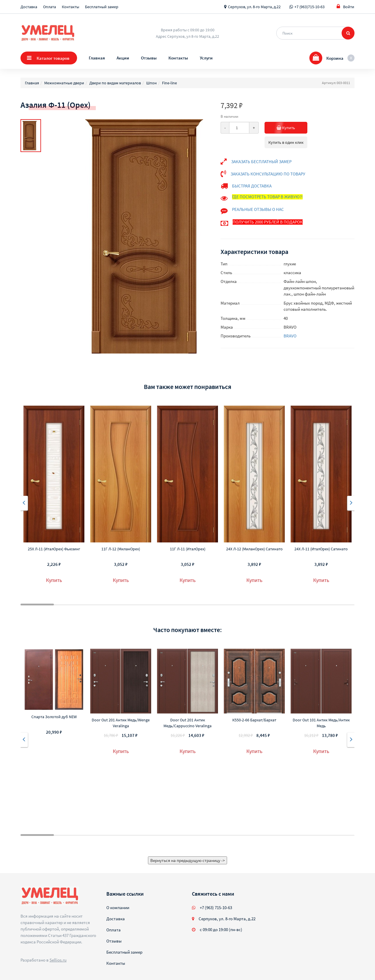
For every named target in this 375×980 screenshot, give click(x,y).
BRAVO (290, 336)
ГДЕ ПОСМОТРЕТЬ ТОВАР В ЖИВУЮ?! (267, 197)
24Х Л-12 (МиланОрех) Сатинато (254, 549)
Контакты (70, 7)
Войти (345, 7)
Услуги (206, 58)
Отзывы (149, 58)
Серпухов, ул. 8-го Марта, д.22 (254, 7)
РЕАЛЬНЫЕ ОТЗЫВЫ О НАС (258, 209)
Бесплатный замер (102, 7)
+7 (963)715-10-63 (310, 7)
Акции (123, 58)
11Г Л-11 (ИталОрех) (188, 549)
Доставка (29, 7)
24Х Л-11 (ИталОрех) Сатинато (321, 549)
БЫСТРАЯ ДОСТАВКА (252, 186)
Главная (97, 58)
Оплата (50, 7)
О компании (118, 908)
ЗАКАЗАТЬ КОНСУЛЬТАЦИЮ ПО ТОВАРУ (268, 174)
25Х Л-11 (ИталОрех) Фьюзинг (54, 549)
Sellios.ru (58, 960)
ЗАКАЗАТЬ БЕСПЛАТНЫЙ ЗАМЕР (261, 162)
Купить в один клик (286, 142)
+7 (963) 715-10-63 (216, 908)
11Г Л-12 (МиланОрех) (121, 549)
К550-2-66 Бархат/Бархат (254, 720)
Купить (292, 128)
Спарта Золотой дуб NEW (54, 717)
